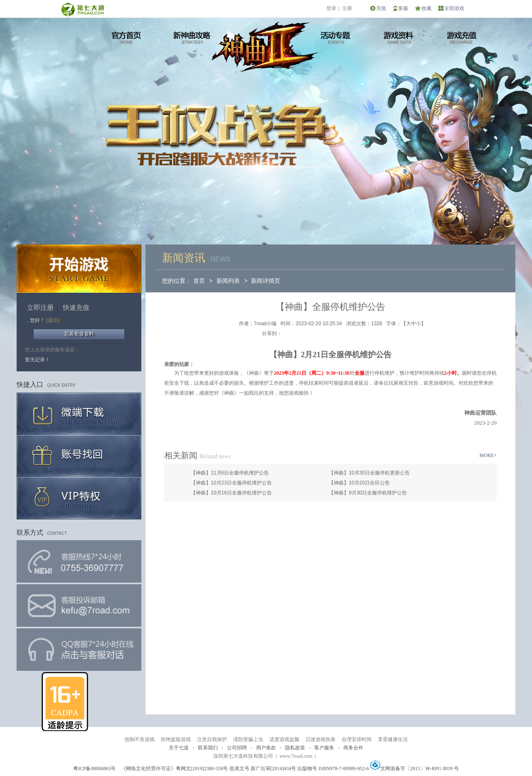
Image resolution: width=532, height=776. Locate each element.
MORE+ (488, 455)
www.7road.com (296, 756)
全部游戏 (454, 8)
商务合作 (353, 748)
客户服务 (324, 748)
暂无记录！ (37, 360)
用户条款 (266, 748)
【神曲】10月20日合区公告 (359, 483)
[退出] (53, 320)
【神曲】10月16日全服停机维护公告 (231, 493)
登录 (331, 8)
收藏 (426, 8)
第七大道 (82, 9)
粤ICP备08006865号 (95, 769)
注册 (347, 8)
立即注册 (40, 308)
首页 (199, 281)
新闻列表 (228, 281)
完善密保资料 (79, 334)
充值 (381, 8)
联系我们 (208, 748)
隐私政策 (295, 748)
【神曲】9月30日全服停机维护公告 (368, 493)
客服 (403, 8)
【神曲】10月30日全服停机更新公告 (369, 473)
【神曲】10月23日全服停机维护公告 (231, 483)
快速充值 (76, 308)
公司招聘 (237, 748)
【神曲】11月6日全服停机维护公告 (230, 473)
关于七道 (179, 748)
